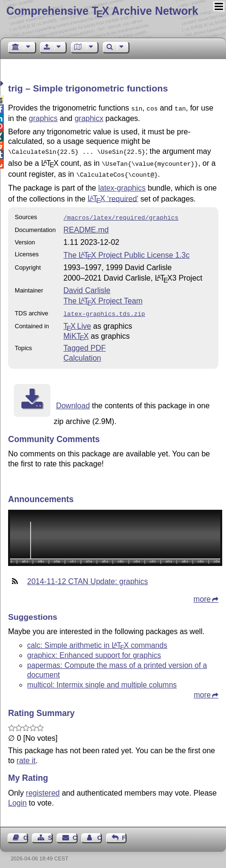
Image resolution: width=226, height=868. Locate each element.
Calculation (82, 352)
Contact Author (99, 832)
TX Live (77, 320)
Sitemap (50, 832)
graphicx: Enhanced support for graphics (94, 650)
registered (43, 787)
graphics (43, 117)
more (202, 593)
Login (17, 797)
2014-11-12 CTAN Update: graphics (88, 576)
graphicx (89, 117)
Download (73, 400)
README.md (86, 225)
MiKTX (76, 330)
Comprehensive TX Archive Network (102, 11)
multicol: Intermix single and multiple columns (102, 679)
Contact (75, 832)
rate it (26, 755)
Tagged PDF (84, 342)
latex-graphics (122, 184)
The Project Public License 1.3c (126, 250)
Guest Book (26, 832)
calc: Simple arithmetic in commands (97, 640)
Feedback (124, 832)
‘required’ (113, 195)
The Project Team (103, 296)
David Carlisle (87, 286)
